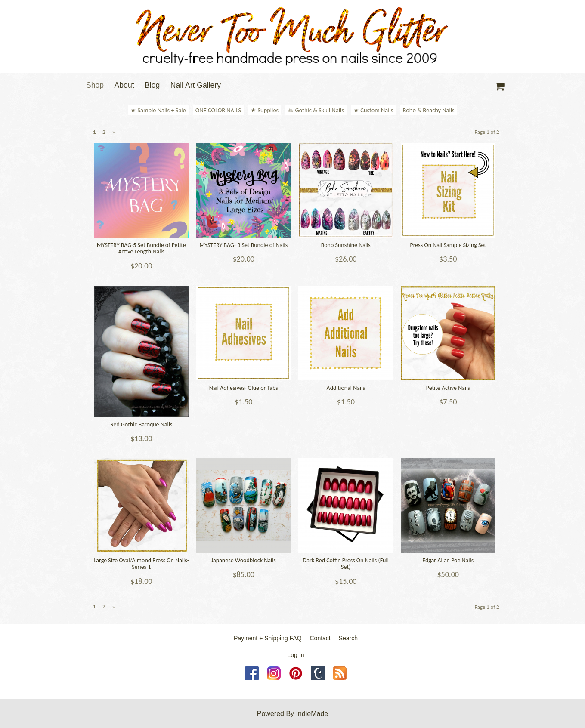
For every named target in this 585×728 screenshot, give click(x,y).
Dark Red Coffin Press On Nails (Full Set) (346, 564)
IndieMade (312, 714)
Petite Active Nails (448, 388)
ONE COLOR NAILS (218, 110)
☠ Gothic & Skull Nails (316, 110)
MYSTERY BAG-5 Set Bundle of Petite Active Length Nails (141, 248)
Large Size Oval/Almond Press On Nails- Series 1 (141, 564)
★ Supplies (265, 110)
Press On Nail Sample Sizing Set (448, 245)
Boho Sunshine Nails (346, 245)
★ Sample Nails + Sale (158, 110)
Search (348, 638)
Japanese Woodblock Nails (244, 560)
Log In (296, 655)
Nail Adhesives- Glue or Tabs (244, 388)
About (124, 85)
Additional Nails (346, 388)
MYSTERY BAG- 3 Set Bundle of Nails (243, 245)
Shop (95, 85)
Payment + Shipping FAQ (268, 638)
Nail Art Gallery (196, 85)
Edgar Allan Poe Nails (448, 560)
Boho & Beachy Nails (428, 110)
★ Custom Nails (373, 110)
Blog (152, 85)
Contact (320, 638)
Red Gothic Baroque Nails (141, 424)
